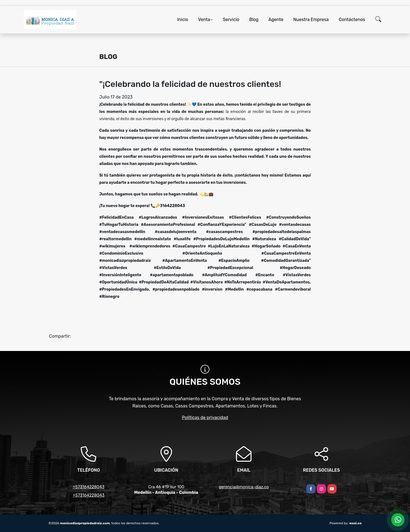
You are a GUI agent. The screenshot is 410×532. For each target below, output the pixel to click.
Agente (276, 20)
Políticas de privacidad (205, 418)
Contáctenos (352, 20)
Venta (204, 20)
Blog (254, 20)
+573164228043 (89, 487)
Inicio (183, 20)
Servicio (231, 20)
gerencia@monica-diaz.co (244, 487)
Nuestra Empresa (311, 20)
